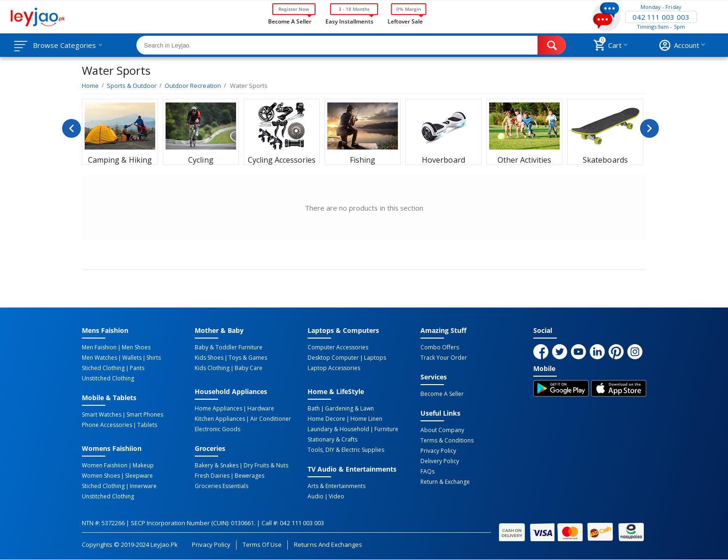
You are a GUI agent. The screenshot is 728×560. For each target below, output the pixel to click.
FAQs (427, 472)
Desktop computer (333, 358)
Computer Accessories (338, 347)
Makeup (143, 465)
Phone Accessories (107, 425)
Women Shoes (101, 476)
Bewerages (249, 476)
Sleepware (139, 476)
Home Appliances (218, 409)
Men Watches (99, 358)
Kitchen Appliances (220, 419)
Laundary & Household (338, 429)
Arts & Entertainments (336, 486)
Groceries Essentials (222, 486)
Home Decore (326, 419)
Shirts (154, 358)
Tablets (147, 425)
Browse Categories (64, 45)
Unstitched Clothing (108, 379)
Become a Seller (290, 21)
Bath (314, 409)
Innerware (143, 486)
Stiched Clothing (103, 368)
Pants (137, 368)
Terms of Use (262, 544)
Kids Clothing (212, 368)
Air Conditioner (271, 419)
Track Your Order (444, 358)
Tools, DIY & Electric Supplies (346, 450)
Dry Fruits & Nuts (266, 465)
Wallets (132, 358)
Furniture (386, 429)
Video (336, 497)
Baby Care (249, 368)
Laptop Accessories (334, 368)
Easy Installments (349, 21)
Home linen (366, 419)
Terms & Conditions (447, 441)
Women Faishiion (105, 465)
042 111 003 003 (661, 17)
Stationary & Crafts (332, 440)
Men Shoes (136, 347)
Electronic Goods (218, 429)
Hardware (261, 409)
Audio (316, 497)
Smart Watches (102, 415)
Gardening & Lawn (349, 409)
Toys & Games (248, 358)
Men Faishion (99, 347)
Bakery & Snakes (217, 465)
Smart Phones (145, 415)
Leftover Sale (405, 21)
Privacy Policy (438, 451)
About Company (442, 430)
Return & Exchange (445, 482)
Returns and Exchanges (328, 544)
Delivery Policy (440, 461)
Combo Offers (440, 347)
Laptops (375, 358)
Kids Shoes (209, 358)
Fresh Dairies (212, 476)
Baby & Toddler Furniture (229, 347)
